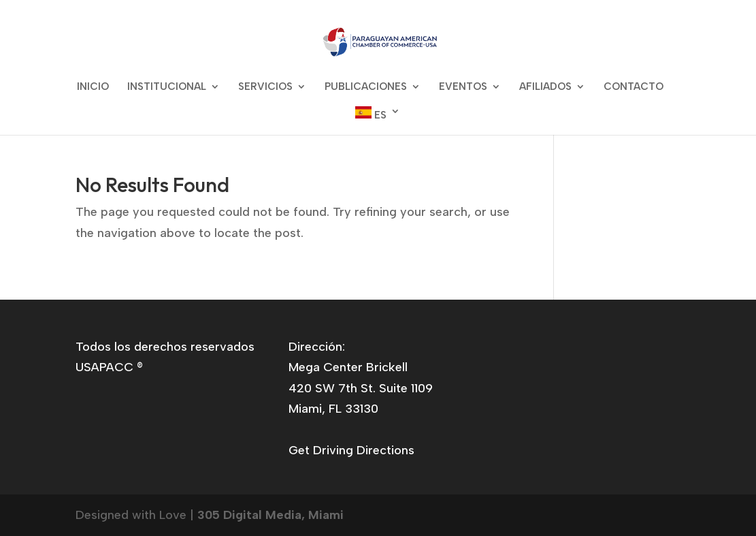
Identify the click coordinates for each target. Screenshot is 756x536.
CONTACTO (634, 87)
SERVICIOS (265, 87)
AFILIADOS (545, 87)
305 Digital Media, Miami (270, 515)
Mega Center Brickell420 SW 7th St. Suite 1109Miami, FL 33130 (361, 388)
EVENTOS (463, 87)
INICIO (93, 87)
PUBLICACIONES (366, 87)
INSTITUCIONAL (167, 87)
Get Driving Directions (351, 450)
